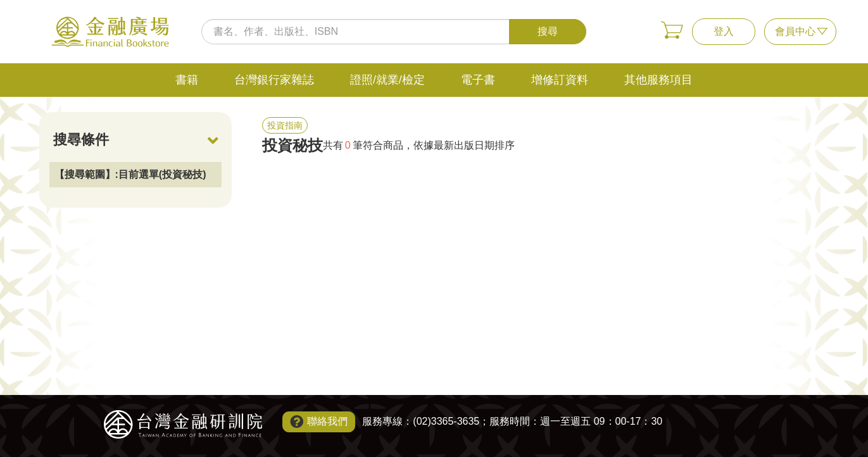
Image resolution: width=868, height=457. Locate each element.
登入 (724, 31)
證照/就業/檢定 (387, 80)
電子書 (478, 80)
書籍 (187, 80)
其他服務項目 (658, 80)
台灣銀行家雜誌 (274, 80)
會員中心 (795, 31)
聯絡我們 (327, 421)
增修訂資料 (560, 80)
